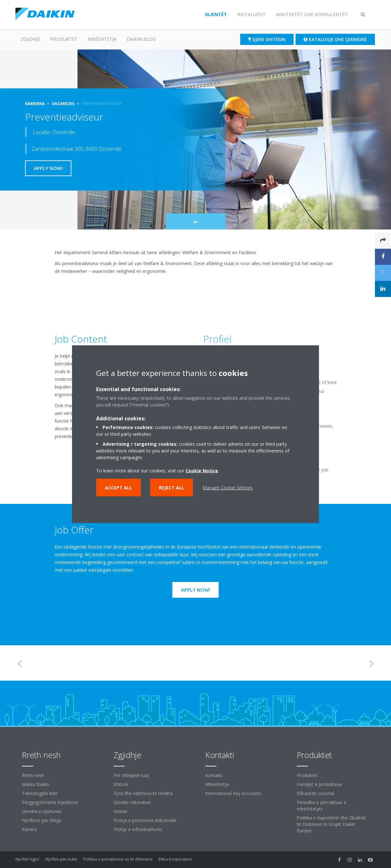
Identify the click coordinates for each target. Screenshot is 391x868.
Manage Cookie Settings (228, 487)
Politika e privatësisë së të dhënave (118, 859)
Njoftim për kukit (61, 859)
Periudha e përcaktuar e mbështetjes (322, 805)
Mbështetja (102, 39)
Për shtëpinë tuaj (131, 775)
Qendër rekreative (132, 802)
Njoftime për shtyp (41, 820)
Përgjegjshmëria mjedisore (50, 802)
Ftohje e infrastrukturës (138, 829)
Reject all (172, 487)
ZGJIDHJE (30, 39)
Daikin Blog (141, 39)
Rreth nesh (33, 775)
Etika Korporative (175, 859)
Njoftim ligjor (27, 859)
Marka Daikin (36, 784)
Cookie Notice (202, 470)
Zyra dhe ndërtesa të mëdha (143, 793)
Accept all (118, 487)
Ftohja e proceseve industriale (145, 820)
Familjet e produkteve (319, 784)
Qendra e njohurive (42, 811)
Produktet (64, 39)
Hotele (120, 811)
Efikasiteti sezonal (315, 793)
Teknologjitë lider (40, 793)
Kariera (29, 829)
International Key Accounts (233, 793)
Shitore (121, 784)
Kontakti (214, 775)
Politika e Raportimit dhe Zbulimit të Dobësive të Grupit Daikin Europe (331, 824)
